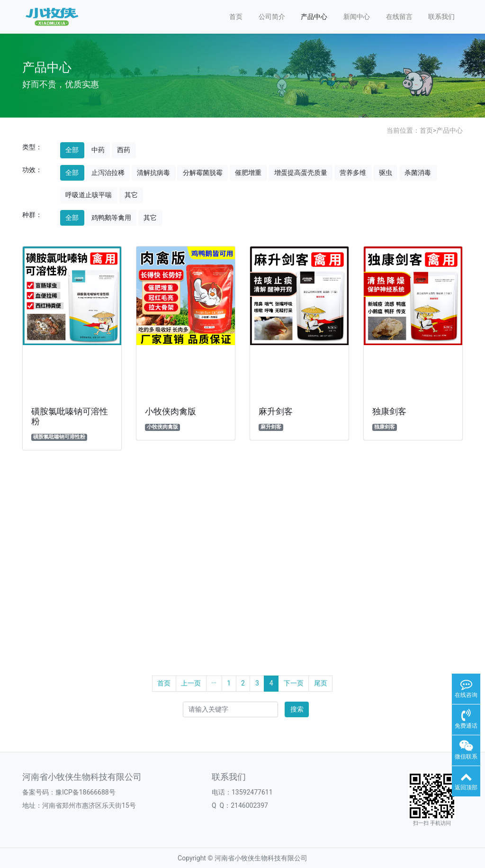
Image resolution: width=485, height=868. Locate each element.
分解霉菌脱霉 (203, 173)
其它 (131, 195)
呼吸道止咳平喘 (89, 195)
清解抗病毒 (153, 173)
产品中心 (314, 17)
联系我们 (441, 17)
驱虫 (386, 173)
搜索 (297, 709)
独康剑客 (389, 411)
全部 (72, 150)
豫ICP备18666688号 (85, 792)
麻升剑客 (276, 411)
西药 (124, 150)
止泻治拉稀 (108, 173)
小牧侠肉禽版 (171, 411)
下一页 (294, 683)
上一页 (191, 683)
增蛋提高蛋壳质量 (301, 173)
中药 (98, 150)
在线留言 (399, 17)
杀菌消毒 (418, 173)
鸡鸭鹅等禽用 (111, 218)
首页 (236, 17)
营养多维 (353, 173)
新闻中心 (357, 17)
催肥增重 (248, 173)
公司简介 (272, 17)
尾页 (321, 683)
